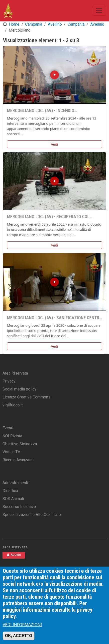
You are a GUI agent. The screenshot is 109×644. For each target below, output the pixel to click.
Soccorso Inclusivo (19, 507)
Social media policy (19, 389)
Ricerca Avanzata (17, 460)
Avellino (55, 24)
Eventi (8, 428)
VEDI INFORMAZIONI (22, 625)
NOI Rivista (12, 436)
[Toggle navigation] (99, 11)
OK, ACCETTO (19, 636)
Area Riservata (15, 373)
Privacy (9, 381)
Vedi (54, 144)
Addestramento (16, 483)
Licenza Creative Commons (26, 397)
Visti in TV (11, 452)
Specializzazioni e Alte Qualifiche (32, 515)
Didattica (10, 491)
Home (14, 24)
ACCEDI (14, 555)
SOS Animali (13, 499)
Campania (34, 24)
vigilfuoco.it (13, 405)
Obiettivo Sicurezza (20, 444)
